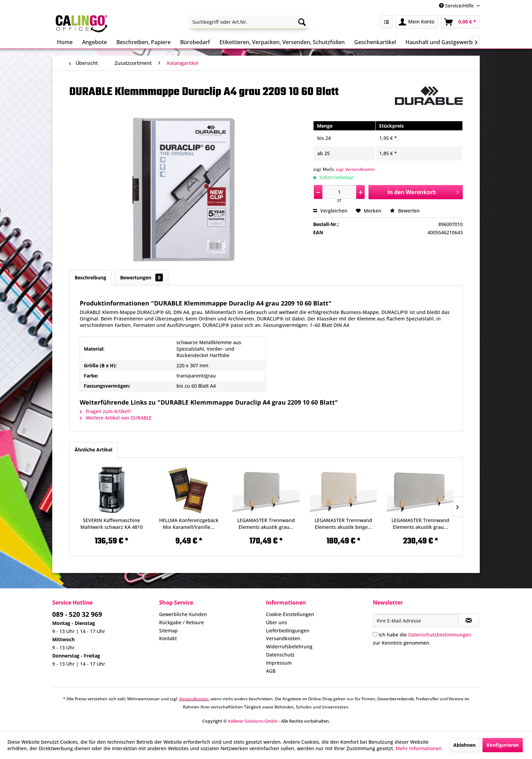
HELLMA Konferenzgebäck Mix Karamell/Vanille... (189, 524)
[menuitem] (249, 22)
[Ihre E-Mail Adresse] (416, 621)
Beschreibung (90, 277)
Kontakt (168, 638)
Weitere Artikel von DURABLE (116, 418)
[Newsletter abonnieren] (469, 621)
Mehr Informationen (419, 748)
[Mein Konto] (417, 22)
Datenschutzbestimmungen (440, 635)
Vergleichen (330, 211)
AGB (271, 671)
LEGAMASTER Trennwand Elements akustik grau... (266, 524)
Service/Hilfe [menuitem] (457, 6)
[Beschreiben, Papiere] (144, 42)
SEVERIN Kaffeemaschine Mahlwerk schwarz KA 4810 (112, 524)
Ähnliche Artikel (93, 450)
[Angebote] (94, 42)
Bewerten (405, 211)
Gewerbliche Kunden (183, 614)
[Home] (65, 42)
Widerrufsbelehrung (289, 646)
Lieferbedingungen (288, 631)
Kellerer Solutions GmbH (253, 721)
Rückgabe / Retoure (182, 622)
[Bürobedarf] (195, 42)
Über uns (277, 622)
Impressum (279, 663)
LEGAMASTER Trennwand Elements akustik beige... (343, 524)
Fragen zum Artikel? (105, 411)
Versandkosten (283, 638)
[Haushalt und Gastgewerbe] (441, 42)
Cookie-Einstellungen (290, 614)
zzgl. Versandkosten (355, 169)
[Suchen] (302, 22)
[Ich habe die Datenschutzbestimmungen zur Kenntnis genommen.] (375, 634)
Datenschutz (280, 655)
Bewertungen (141, 277)
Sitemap (168, 631)
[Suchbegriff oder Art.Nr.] (249, 22)
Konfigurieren (503, 745)
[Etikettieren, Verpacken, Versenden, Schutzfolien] (282, 42)
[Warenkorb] (460, 22)
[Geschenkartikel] (375, 42)
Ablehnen (464, 745)
